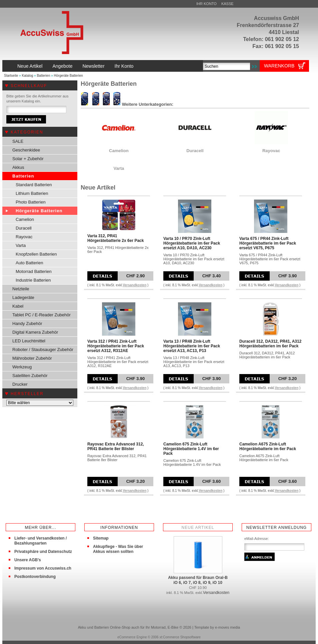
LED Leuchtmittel (29, 341)
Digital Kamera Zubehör (35, 332)
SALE (18, 141)
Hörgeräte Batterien (68, 76)
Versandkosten (134, 285)
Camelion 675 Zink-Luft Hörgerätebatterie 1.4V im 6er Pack (191, 449)
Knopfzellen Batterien (36, 254)
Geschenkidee (26, 150)
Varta (21, 245)
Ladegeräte (23, 297)
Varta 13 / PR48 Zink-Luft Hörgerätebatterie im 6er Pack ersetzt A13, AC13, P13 (192, 346)
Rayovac (24, 237)
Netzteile (21, 289)
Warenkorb (279, 66)
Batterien (43, 76)
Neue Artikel (30, 66)
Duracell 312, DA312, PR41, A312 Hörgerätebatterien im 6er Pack (270, 344)
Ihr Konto (206, 4)
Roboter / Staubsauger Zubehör (43, 350)
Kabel (18, 306)
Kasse (227, 4)
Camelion (25, 219)
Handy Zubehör (27, 324)
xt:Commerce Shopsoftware (180, 637)
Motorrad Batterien (34, 271)
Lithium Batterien (32, 193)
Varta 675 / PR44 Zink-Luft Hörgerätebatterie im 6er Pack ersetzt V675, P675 (268, 243)
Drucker (20, 384)
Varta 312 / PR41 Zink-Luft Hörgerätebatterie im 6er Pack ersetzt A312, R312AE (116, 346)
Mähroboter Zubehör (32, 358)
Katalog (27, 76)
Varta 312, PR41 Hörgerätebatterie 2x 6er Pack (115, 238)
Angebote (62, 66)
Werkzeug (22, 367)
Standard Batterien (34, 185)
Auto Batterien (29, 263)
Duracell (24, 228)
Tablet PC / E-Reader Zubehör (41, 315)
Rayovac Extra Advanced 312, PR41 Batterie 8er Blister (116, 446)
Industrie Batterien (33, 280)
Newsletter (93, 66)
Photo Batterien (31, 202)
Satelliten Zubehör (30, 376)
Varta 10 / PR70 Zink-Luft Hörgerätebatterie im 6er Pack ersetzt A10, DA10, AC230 (192, 243)
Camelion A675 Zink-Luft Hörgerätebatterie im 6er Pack (268, 446)
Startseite (11, 76)
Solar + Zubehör (28, 159)
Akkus (18, 167)
